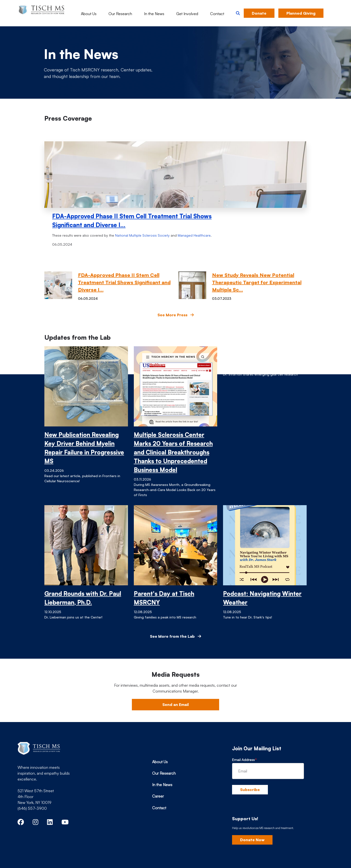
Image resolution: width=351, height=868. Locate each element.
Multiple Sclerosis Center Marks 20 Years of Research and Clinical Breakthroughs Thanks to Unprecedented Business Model (173, 452)
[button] (238, 13)
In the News (154, 14)
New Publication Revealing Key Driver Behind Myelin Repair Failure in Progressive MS (84, 448)
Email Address (243, 760)
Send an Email (175, 704)
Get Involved (187, 14)
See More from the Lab (175, 636)
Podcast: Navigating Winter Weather (262, 598)
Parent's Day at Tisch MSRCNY (164, 598)
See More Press (176, 315)
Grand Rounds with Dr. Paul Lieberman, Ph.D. (83, 598)
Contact (217, 14)
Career (158, 796)
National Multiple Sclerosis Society (142, 235)
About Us (89, 14)
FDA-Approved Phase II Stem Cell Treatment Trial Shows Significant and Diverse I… (132, 221)
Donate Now (252, 840)
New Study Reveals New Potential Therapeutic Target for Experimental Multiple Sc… (257, 282)
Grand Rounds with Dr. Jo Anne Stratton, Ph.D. (259, 355)
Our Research (120, 14)
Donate (259, 13)
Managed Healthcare (194, 235)
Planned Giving (301, 13)
